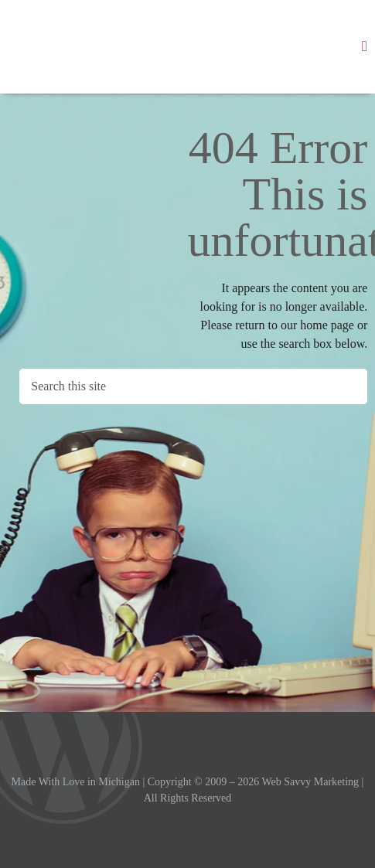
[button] (365, 46)
